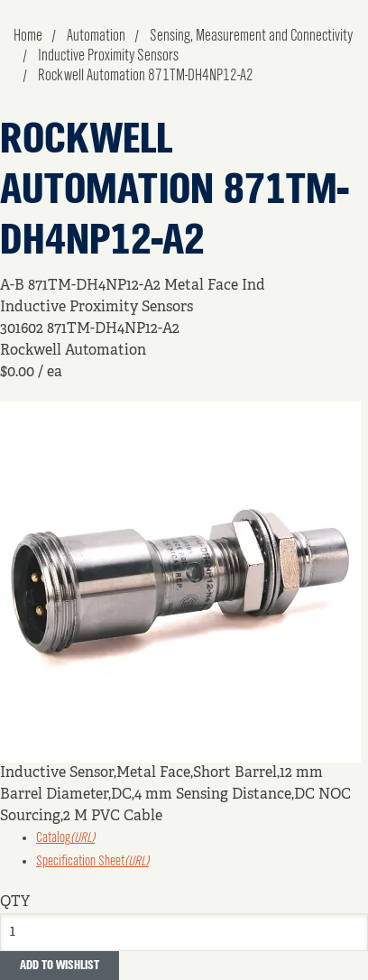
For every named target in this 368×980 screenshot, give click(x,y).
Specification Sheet (92, 862)
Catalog (65, 838)
